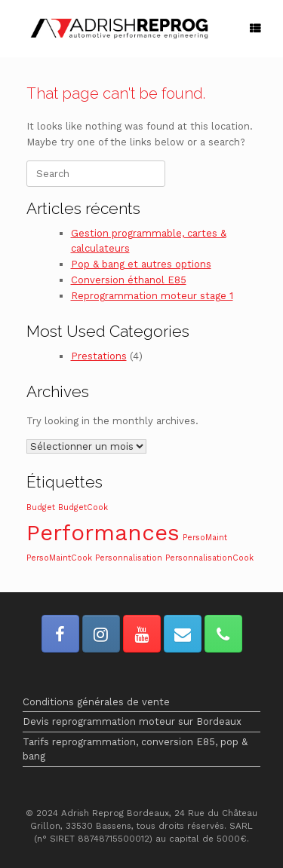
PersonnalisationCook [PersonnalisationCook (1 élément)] (209, 558)
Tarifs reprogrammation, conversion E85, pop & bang (135, 749)
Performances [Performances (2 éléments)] (103, 533)
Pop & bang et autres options (141, 264)
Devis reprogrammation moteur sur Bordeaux (132, 721)
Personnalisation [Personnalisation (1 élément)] (129, 558)
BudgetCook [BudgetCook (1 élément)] (83, 507)
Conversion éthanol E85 (129, 280)
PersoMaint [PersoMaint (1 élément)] (205, 538)
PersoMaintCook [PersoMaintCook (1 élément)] (59, 558)
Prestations (99, 356)
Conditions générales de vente (96, 702)
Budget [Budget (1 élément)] (41, 507)
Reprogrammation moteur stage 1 (152, 296)
